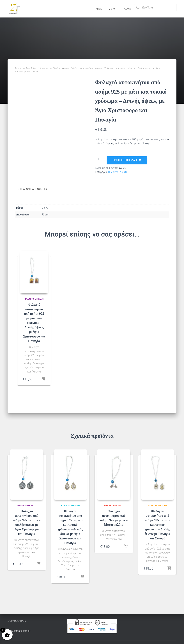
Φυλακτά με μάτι (62, 68)
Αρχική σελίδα (22, 68)
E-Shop (114, 9)
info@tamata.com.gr (19, 631)
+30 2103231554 (17, 621)
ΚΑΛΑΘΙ (128, 9)
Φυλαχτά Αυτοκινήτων (41, 68)
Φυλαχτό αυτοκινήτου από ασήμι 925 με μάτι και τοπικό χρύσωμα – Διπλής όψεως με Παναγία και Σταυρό (157, 525)
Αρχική (100, 9)
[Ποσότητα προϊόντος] (100, 159)
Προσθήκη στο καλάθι (125, 160)
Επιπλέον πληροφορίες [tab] (33, 189)
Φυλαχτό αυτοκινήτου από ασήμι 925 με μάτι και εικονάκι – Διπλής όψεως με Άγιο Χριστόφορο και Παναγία (34, 323)
